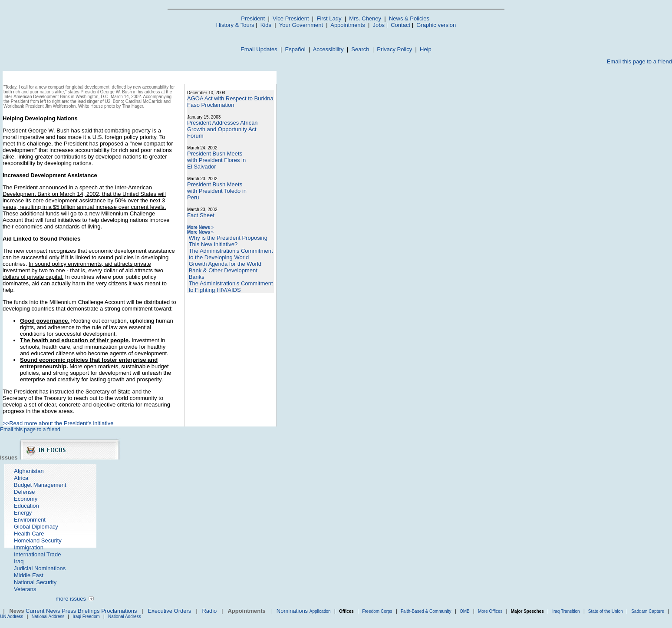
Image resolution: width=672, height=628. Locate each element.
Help (426, 49)
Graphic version (436, 25)
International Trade (37, 554)
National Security (35, 582)
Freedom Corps (377, 611)
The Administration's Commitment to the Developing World (231, 254)
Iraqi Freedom (86, 616)
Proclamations (119, 611)
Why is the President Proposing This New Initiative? (228, 241)
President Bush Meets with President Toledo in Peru (217, 191)
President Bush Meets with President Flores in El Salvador (216, 160)
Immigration (29, 547)
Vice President (291, 18)
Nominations (292, 611)
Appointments (348, 25)
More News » (200, 227)
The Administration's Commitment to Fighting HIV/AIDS (231, 287)
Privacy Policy (394, 49)
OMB (465, 611)
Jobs (379, 25)
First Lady (329, 18)
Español (295, 49)
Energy (23, 513)
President (253, 18)
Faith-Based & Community (427, 611)
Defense (24, 492)
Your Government (301, 25)
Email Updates (259, 49)
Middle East (29, 575)
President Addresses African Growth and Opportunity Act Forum (222, 129)
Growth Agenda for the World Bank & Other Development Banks (225, 270)
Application (320, 611)
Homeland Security (38, 540)
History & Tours (235, 25)
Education (26, 506)
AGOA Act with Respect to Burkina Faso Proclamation (230, 102)
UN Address (12, 616)
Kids (266, 25)
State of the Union (606, 611)
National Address (48, 616)
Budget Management (40, 485)
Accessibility (328, 49)
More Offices (490, 611)
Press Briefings (81, 611)
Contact (400, 25)
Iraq (19, 561)
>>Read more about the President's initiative (58, 423)
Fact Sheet (201, 215)
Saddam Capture (648, 611)
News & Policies (409, 18)
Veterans (25, 589)
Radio (209, 611)
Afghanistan (29, 471)
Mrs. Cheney (365, 18)
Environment (30, 520)
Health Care (29, 534)
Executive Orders (170, 611)
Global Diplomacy (36, 527)
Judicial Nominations (40, 568)
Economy (26, 499)
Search (360, 49)
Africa (21, 478)
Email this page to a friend (639, 61)
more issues (71, 599)
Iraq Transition (566, 611)
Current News (43, 611)
